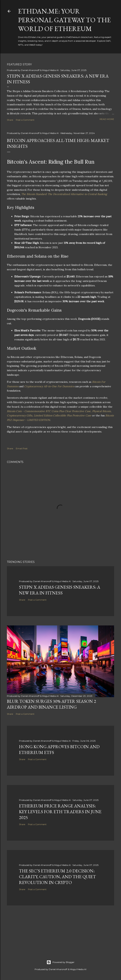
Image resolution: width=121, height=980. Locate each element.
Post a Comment (25, 120)
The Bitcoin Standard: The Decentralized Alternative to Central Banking (64, 194)
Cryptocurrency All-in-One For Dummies (49, 386)
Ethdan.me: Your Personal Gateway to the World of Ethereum (64, 20)
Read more (107, 119)
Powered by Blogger (60, 962)
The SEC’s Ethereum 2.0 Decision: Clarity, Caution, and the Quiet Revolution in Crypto (57, 877)
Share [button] (10, 120)
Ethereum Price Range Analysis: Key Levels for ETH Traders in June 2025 (60, 812)
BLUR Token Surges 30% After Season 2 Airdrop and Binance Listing (51, 704)
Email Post (22, 448)
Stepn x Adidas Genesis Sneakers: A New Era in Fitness (60, 590)
